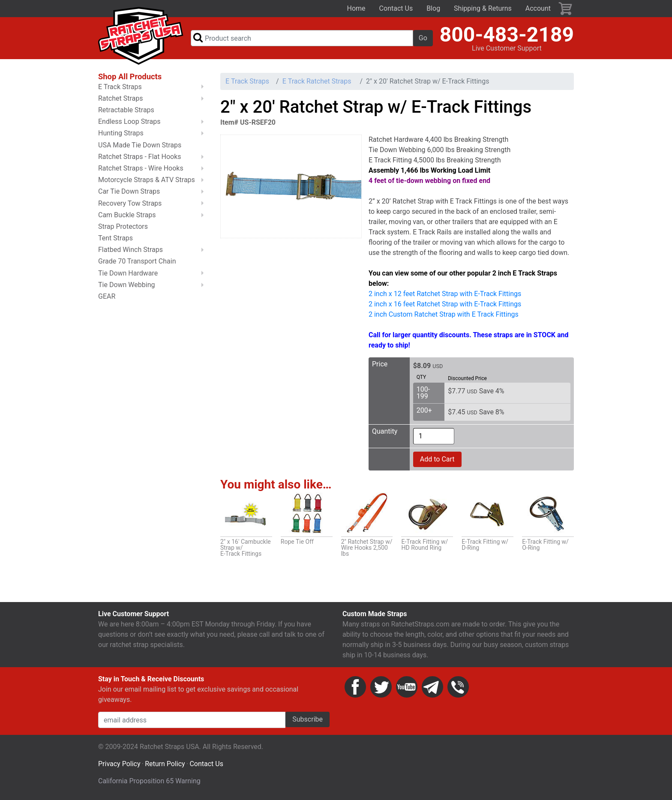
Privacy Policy (119, 764)
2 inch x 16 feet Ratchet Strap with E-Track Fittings (445, 304)
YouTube (407, 687)
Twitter (381, 687)
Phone (458, 687)
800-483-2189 (507, 34)
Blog (433, 8)
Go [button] (423, 38)
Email (432, 687)
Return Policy (165, 764)
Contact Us (396, 8)
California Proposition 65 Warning (149, 781)
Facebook (355, 687)
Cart (566, 9)
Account (538, 8)
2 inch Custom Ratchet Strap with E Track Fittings (444, 314)
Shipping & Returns (483, 8)
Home (356, 8)
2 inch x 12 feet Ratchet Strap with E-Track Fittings (445, 294)
